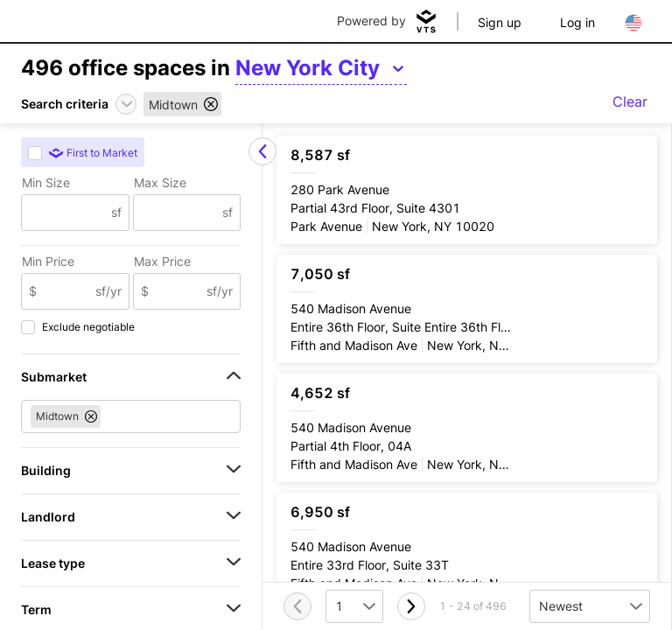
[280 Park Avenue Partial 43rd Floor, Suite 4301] (467, 190)
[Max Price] (178, 291)
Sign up (500, 22)
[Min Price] (66, 291)
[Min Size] (66, 213)
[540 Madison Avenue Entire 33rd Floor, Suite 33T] (467, 547)
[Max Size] (178, 213)
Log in (577, 22)
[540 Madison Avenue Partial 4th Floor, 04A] (467, 428)
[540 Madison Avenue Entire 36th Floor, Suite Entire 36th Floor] (467, 309)
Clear (630, 101)
